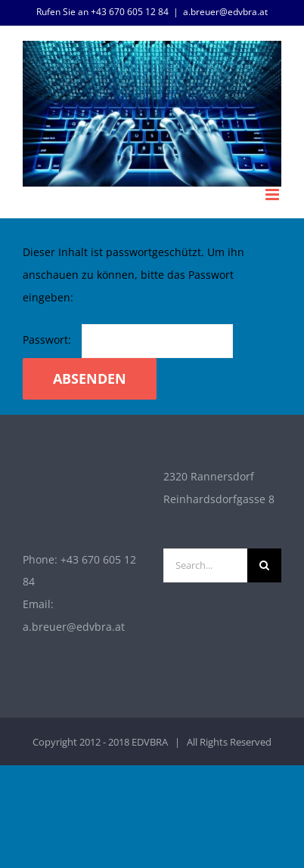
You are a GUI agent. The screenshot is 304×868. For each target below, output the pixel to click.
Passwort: (128, 340)
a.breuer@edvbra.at (225, 12)
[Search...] (205, 565)
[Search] (264, 565)
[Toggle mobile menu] (273, 195)
